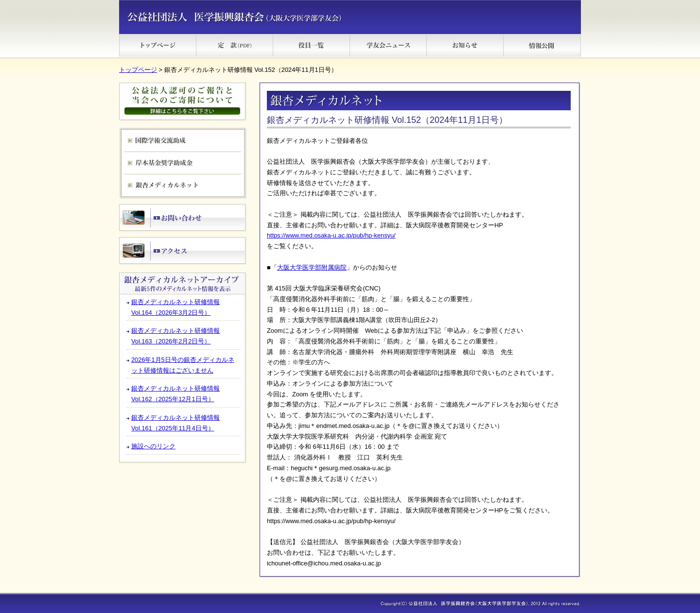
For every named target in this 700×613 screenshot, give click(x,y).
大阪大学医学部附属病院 (312, 267)
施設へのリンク (153, 446)
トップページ (138, 70)
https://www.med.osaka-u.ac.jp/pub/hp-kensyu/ (331, 235)
